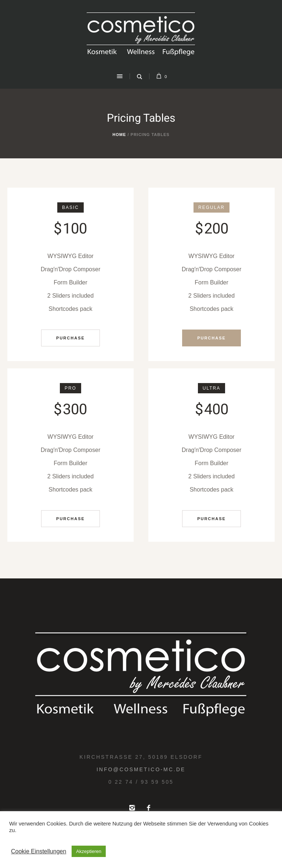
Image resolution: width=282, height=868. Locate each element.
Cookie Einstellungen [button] (39, 851)
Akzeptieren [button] (89, 851)
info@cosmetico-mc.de (141, 769)
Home (119, 135)
